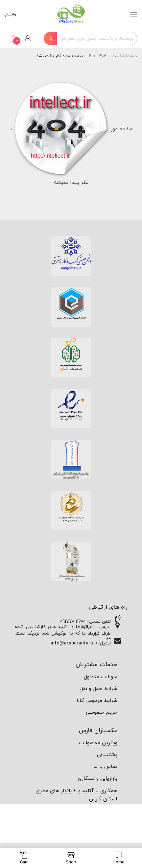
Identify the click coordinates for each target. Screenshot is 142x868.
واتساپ (10, 14)
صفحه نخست (124, 56)
